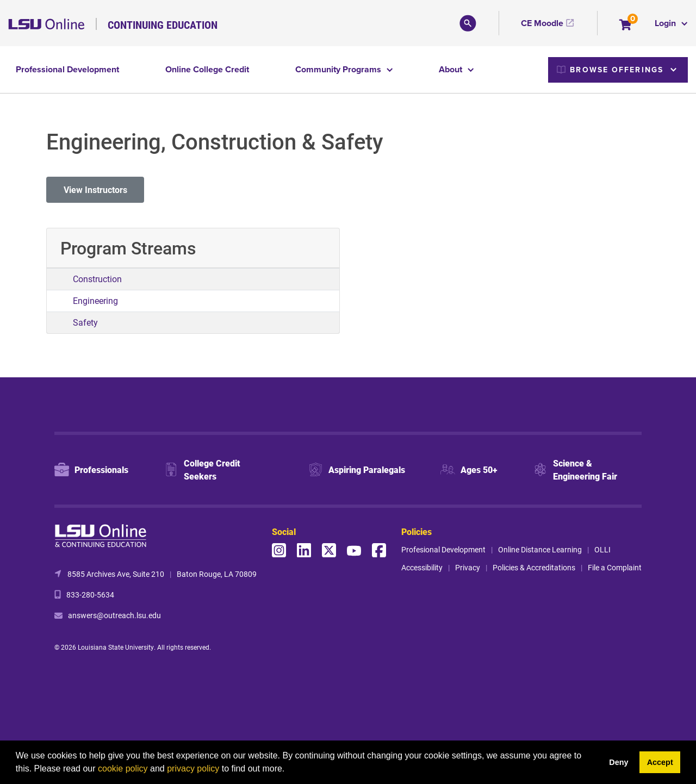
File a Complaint (615, 567)
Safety (85, 322)
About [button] (452, 69)
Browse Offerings (610, 70)
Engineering (95, 300)
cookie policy (123, 769)
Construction (97, 279)
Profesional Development (443, 549)
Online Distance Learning (540, 549)
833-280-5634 (90, 595)
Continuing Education (163, 24)
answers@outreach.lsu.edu (114, 615)
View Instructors (95, 189)
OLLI (602, 549)
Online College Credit (207, 69)
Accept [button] (660, 762)
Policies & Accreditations (534, 567)
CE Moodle (542, 23)
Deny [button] (619, 762)
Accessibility (422, 567)
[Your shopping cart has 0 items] (626, 26)
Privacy (468, 567)
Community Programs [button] (339, 69)
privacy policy (193, 769)
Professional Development (67, 69)
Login (666, 23)
